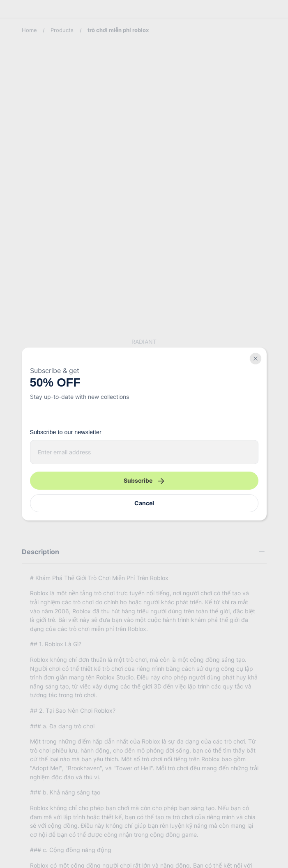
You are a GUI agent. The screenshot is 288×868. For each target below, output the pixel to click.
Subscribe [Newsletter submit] (144, 480)
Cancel (144, 503)
